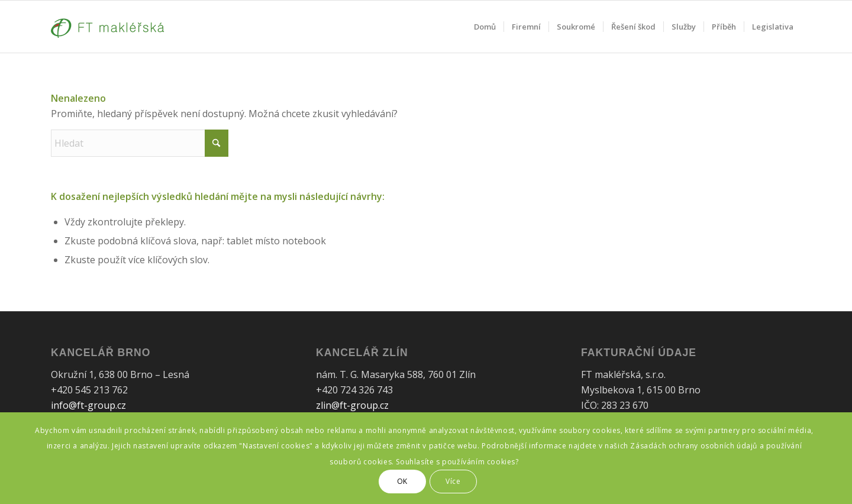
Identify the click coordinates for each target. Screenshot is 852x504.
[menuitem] (485, 27)
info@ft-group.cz (88, 405)
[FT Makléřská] (108, 27)
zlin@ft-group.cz (352, 405)
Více (453, 481)
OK (402, 481)
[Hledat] (140, 143)
